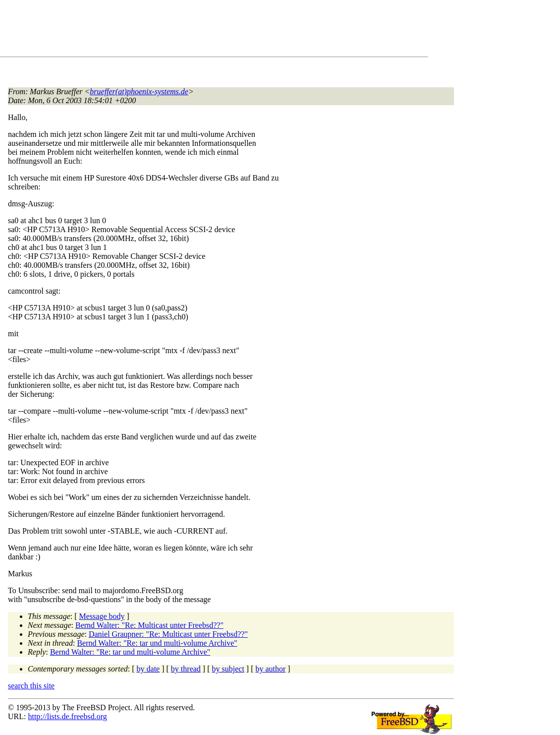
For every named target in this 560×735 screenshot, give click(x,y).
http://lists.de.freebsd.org (67, 716)
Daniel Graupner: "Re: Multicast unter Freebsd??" (168, 634)
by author (270, 669)
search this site (31, 686)
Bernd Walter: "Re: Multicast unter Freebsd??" (149, 625)
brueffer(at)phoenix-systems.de (139, 92)
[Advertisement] (188, 30)
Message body (102, 616)
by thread (186, 669)
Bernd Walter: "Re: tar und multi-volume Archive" (157, 643)
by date (148, 669)
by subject (228, 669)
